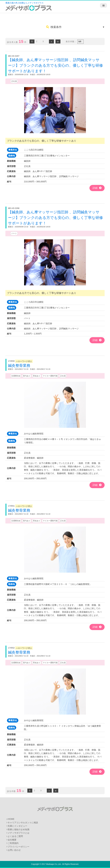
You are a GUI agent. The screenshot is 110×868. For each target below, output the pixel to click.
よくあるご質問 (15, 836)
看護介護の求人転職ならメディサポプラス (24, 3)
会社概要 (12, 840)
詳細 (97, 188)
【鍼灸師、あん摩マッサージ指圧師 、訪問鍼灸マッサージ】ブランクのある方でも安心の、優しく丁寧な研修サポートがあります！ (55, 65)
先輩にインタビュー (17, 826)
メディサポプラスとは (19, 833)
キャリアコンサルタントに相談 (23, 823)
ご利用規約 (13, 843)
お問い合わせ (14, 850)
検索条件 (54, 27)
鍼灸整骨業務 (19, 365)
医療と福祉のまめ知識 (19, 829)
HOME (11, 819)
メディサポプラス (55, 809)
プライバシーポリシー (19, 847)
